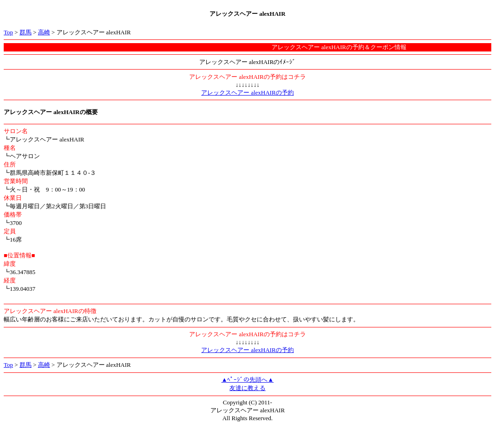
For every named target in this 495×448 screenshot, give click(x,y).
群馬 (25, 32)
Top (8, 32)
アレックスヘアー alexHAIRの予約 (247, 93)
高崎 (44, 32)
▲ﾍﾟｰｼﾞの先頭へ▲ (248, 380)
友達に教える (247, 388)
